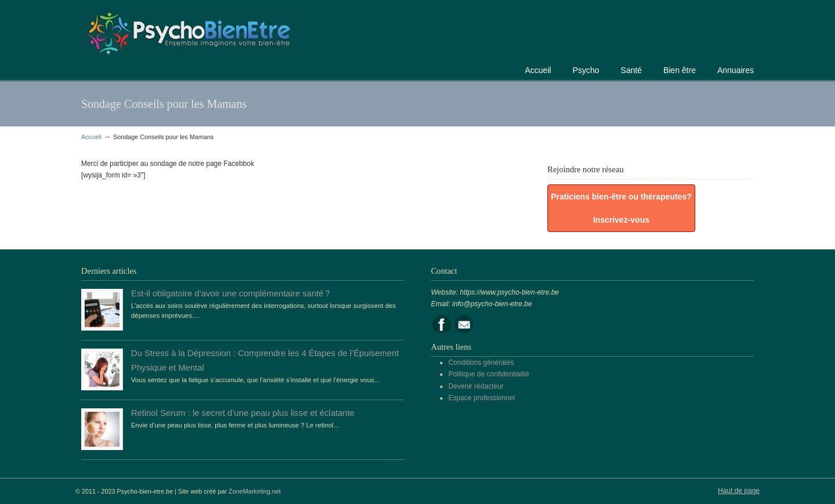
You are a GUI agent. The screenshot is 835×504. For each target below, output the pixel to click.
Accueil (91, 137)
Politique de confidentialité (489, 374)
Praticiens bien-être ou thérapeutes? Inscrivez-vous (621, 208)
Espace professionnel (482, 398)
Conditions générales (481, 362)
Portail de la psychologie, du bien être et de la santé (188, 32)
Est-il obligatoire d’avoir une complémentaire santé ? (230, 293)
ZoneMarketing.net (255, 491)
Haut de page (739, 491)
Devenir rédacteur (476, 386)
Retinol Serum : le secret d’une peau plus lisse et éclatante (243, 413)
